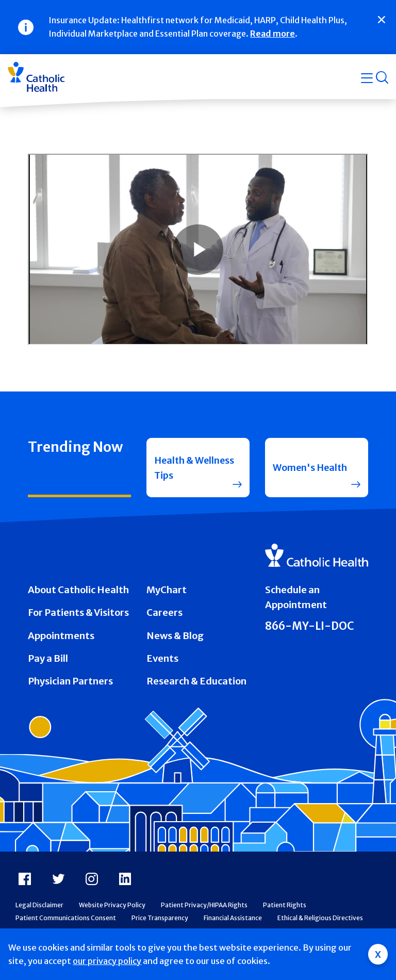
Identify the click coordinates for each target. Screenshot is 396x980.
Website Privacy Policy (112, 907)
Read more (273, 34)
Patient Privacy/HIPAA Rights (204, 907)
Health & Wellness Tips (185, 468)
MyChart (167, 592)
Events (162, 660)
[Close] (382, 20)
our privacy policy (107, 961)
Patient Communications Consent (66, 920)
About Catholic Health (78, 592)
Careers (164, 615)
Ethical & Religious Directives (320, 920)
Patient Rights (285, 907)
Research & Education (196, 683)
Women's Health (311, 469)
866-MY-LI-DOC (310, 628)
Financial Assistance (233, 920)
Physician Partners (70, 683)
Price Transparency (160, 920)
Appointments (61, 637)
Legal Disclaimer (39, 907)
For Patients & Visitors (78, 615)
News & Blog (175, 637)
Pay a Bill (48, 660)
